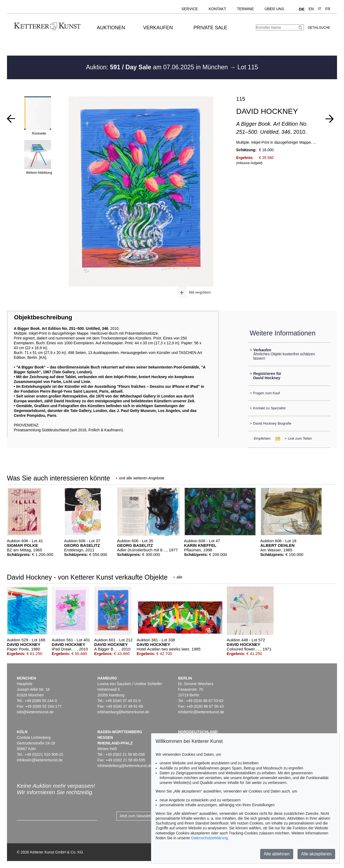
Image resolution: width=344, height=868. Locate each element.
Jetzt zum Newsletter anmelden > (147, 816)
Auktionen (111, 28)
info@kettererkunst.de (35, 712)
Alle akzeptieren (316, 854)
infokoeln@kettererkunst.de (40, 760)
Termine (245, 9)
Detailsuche (319, 28)
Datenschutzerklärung (209, 838)
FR (328, 9)
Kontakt (217, 9)
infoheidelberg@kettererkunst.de (125, 766)
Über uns (274, 9)
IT (320, 9)
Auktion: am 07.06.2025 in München (158, 67)
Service (190, 9)
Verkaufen (158, 28)
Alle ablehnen (277, 854)
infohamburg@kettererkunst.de (123, 712)
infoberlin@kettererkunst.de (201, 712)
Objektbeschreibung (43, 317)
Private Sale (210, 28)
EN (311, 9)
